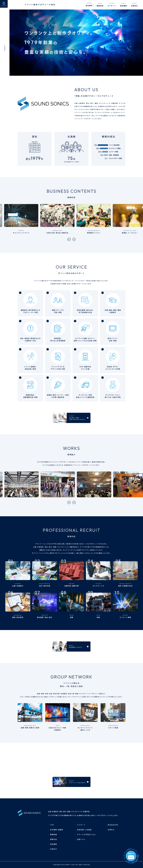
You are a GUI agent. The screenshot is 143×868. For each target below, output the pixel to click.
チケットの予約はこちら (86, 847)
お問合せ (54, 861)
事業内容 (54, 852)
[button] (68, 239)
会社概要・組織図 (57, 842)
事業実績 (54, 847)
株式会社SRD (113, 837)
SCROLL (5, 48)
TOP (52, 837)
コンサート (81, 837)
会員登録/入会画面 (84, 842)
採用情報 (54, 856)
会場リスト (81, 852)
